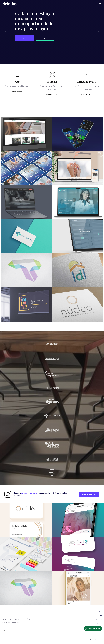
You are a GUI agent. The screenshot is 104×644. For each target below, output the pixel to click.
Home (100, 611)
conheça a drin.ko (25, 38)
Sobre (100, 615)
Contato (99, 624)
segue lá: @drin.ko (89, 494)
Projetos (99, 619)
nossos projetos (45, 38)
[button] (100, 4)
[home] (10, 4)
